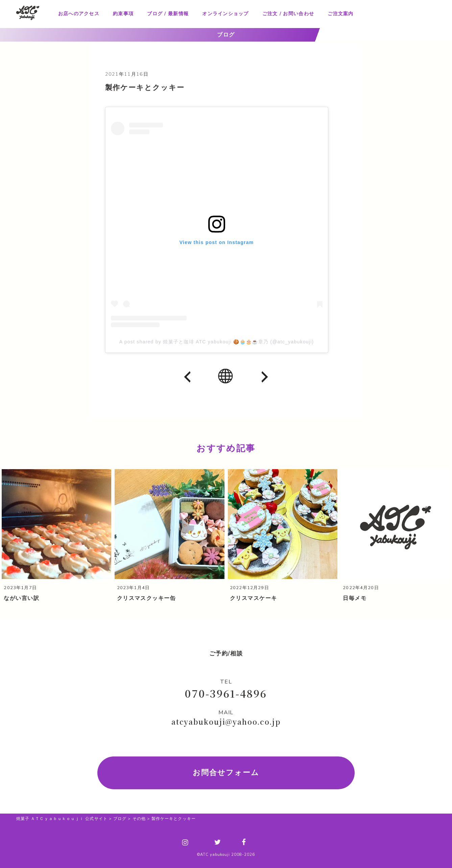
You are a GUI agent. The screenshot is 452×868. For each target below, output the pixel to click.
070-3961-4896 (226, 693)
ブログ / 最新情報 (168, 14)
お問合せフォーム (226, 772)
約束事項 (123, 14)
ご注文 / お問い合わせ (288, 14)
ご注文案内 (340, 14)
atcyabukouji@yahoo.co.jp (226, 721)
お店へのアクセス (79, 14)
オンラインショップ (225, 14)
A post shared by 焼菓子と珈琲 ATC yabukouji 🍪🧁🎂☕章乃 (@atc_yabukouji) (217, 342)
